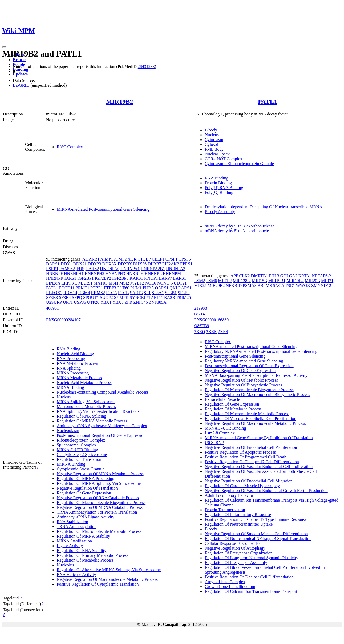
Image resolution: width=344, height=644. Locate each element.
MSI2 (124, 283)
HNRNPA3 (176, 269)
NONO (163, 283)
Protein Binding (218, 183)
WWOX (303, 285)
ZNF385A (158, 302)
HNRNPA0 (110, 269)
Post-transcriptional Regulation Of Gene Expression (101, 435)
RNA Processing (71, 359)
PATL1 (268, 102)
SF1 (147, 293)
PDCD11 (67, 288)
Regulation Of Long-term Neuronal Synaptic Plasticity (251, 558)
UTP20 (93, 302)
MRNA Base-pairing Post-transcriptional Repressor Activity (256, 375)
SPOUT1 (91, 297)
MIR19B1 (277, 281)
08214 (199, 314)
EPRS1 (186, 264)
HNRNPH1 (74, 273)
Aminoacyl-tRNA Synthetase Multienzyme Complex (102, 426)
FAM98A (67, 269)
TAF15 (155, 297)
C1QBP (144, 259)
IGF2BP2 (103, 278)
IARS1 (70, 278)
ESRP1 (52, 269)
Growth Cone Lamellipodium (230, 587)
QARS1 (162, 288)
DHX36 (140, 264)
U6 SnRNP (214, 443)
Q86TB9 (201, 326)
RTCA (112, 293)
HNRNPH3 (115, 273)
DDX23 (94, 264)
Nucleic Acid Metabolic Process (84, 383)
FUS (80, 269)
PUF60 (123, 288)
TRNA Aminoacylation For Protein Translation (97, 512)
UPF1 (68, 302)
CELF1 (158, 259)
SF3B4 (65, 297)
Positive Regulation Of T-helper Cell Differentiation (249, 577)
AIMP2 (120, 259)
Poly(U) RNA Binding (224, 188)
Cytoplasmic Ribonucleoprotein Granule (239, 164)
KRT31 (305, 276)
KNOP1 (151, 278)
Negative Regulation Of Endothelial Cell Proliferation (251, 447)
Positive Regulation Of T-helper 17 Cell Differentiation (252, 462)
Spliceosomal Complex (77, 445)
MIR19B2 (120, 102)
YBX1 (106, 302)
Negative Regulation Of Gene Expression (240, 371)
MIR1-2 (225, 281)
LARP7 (166, 278)
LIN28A (53, 283)
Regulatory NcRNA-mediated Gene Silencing (244, 361)
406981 (52, 308)
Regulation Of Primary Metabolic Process (92, 555)
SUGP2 (106, 297)
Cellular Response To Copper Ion (233, 543)
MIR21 (327, 281)
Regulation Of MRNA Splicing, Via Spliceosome (99, 483)
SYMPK (121, 297)
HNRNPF (54, 273)
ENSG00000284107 (63, 320)
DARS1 (53, 264)
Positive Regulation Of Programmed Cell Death (245, 457)
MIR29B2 (216, 285)
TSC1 (290, 285)
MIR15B (259, 281)
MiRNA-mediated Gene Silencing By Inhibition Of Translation (259, 438)
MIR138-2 (242, 281)
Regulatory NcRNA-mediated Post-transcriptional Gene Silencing (261, 351)
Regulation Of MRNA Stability (83, 536)
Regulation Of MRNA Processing (86, 479)
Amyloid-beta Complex (225, 582)
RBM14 (70, 293)
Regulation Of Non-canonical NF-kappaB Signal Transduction (258, 539)
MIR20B (312, 281)
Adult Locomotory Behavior (229, 495)
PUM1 (136, 288)
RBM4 (84, 293)
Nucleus (212, 135)
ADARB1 (91, 259)
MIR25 (200, 285)
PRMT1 (83, 288)
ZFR (128, 302)
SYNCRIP (139, 297)
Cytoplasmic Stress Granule (81, 469)
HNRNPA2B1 (153, 269)
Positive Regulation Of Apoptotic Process (240, 452)
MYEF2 (137, 283)
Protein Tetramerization (225, 510)
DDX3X (110, 264)
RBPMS (265, 285)
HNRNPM (172, 273)
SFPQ (77, 297)
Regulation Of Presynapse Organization (238, 553)
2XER (211, 332)
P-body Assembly (220, 212)
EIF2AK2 (171, 264)
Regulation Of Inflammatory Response (238, 515)
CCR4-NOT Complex (223, 159)
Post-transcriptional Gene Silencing (235, 356)
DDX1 (66, 264)
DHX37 (154, 264)
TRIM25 (184, 297)
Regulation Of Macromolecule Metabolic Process (99, 531)
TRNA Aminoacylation (77, 527)
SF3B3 (52, 297)
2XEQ (199, 332)
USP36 (80, 302)
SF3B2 (184, 293)
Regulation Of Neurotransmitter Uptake (239, 524)
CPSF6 (185, 259)
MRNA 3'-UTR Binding (77, 450)
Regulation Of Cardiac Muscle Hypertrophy (242, 486)
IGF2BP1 (85, 278)
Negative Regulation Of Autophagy (235, 548)
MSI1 (114, 283)
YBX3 (118, 302)
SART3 (136, 293)
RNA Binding (216, 178)
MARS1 (85, 283)
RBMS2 (98, 293)
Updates (20, 74)
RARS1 (185, 288)
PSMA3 (250, 285)
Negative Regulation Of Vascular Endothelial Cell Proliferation (259, 467)
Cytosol (211, 144)
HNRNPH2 (95, 273)
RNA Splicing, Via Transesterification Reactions (98, 411)
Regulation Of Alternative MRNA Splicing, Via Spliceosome (109, 570)
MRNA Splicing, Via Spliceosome (86, 402)
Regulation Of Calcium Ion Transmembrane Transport (251, 591)
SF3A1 (158, 293)
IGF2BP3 (120, 278)
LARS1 (179, 278)
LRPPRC (69, 283)
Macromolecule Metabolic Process (86, 407)
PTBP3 (110, 288)
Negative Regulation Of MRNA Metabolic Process (100, 474)
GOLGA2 (289, 276)
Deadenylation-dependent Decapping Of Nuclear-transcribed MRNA (263, 207)
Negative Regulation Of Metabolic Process (241, 380)
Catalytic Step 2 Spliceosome (82, 455)
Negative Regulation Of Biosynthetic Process (243, 385)
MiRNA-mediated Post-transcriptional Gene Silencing (103, 209)
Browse (19, 60)
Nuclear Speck (217, 154)
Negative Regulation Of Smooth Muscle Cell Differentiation (256, 534)
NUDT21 (179, 283)
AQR (132, 259)
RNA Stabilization (72, 522)
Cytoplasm (214, 140)
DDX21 (80, 264)
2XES (223, 332)
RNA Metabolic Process (77, 363)
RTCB (124, 293)
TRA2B (168, 297)
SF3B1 (171, 293)
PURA (148, 288)
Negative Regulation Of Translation (87, 488)
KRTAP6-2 (322, 276)
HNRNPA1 (130, 269)
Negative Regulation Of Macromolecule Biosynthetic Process (257, 395)
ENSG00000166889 (211, 320)
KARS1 (136, 278)
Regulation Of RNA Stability (82, 551)
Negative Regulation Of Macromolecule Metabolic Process (107, 579)
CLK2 (245, 276)
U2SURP (54, 302)
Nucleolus (65, 565)
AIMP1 (107, 259)
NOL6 (151, 283)
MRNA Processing (73, 373)
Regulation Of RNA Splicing (81, 416)
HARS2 (92, 269)
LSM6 (211, 281)
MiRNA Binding (71, 464)
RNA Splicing (69, 368)
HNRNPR (55, 278)
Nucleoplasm (68, 431)
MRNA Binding (70, 387)
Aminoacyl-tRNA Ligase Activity (86, 517)
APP (234, 276)
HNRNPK (135, 273)
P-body (211, 130)
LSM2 (199, 281)
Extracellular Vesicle (222, 399)
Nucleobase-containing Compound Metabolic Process (103, 392)
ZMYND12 (321, 285)
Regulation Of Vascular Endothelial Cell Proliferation (250, 419)
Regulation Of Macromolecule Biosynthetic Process (101, 503)
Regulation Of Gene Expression (84, 493)
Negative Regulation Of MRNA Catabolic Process (100, 507)
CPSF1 (171, 259)
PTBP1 (96, 288)
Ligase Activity (70, 546)
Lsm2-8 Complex (220, 433)
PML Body (214, 149)
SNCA (278, 285)
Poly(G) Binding (219, 192)
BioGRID (21, 85)
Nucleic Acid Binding (75, 354)
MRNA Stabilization (74, 541)
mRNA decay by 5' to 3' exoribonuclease (239, 226)
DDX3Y (125, 264)
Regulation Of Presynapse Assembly (236, 563)
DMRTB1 (260, 276)
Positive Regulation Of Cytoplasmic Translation (98, 584)
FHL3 (274, 276)
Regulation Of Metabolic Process (85, 560)
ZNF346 (141, 302)
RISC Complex (70, 147)
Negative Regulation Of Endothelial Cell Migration (248, 481)
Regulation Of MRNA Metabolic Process (92, 421)
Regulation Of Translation (79, 459)
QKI (173, 288)
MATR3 (100, 283)
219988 (200, 308)
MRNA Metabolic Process (79, 378)
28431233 (146, 67)
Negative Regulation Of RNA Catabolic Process (98, 498)
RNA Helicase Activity (76, 575)
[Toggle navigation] (4, 47)
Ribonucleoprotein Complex (81, 440)
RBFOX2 (54, 293)
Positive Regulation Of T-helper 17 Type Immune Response (256, 519)
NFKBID (234, 285)
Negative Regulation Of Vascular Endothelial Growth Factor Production (266, 491)
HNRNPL (153, 273)
